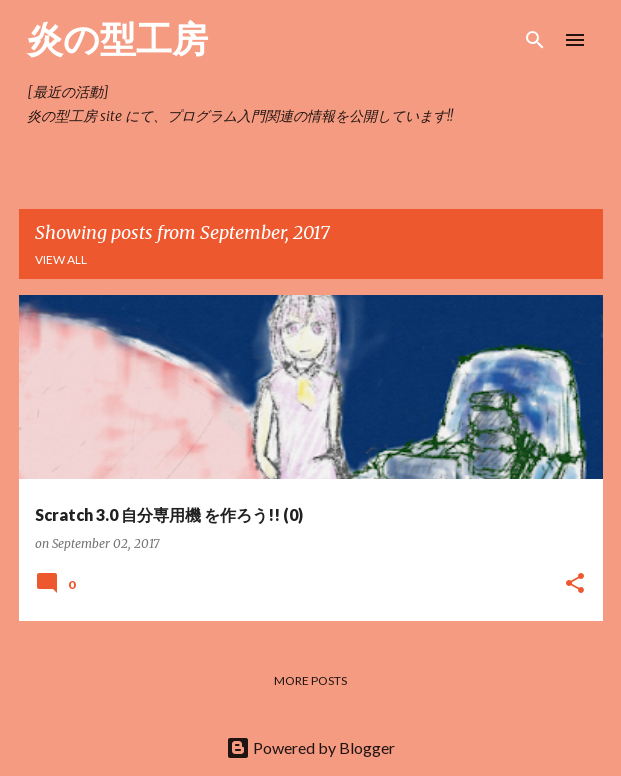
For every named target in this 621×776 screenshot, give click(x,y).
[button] (575, 584)
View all (61, 259)
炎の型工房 (117, 38)
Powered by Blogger (310, 747)
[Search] (535, 40)
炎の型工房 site (74, 116)
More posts (310, 680)
